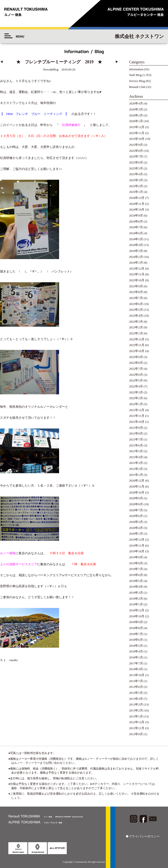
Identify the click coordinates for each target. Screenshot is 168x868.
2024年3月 (136, 251)
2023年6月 (136, 304)
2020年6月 (136, 516)
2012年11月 (137, 728)
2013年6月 (136, 687)
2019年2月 (136, 599)
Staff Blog (135, 75)
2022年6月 (136, 375)
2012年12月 (137, 722)
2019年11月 (137, 546)
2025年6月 (136, 163)
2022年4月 (136, 386)
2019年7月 (136, 569)
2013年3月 (136, 705)
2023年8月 (136, 292)
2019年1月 (136, 604)
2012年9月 (136, 734)
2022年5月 (136, 380)
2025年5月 (136, 168)
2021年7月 (136, 439)
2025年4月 (136, 174)
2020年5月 (136, 522)
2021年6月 (136, 445)
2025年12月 (137, 127)
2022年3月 (136, 392)
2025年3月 (136, 180)
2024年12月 (137, 198)
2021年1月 (136, 475)
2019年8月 (136, 563)
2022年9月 (136, 357)
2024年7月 (136, 227)
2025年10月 (137, 139)
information (136, 69)
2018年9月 (136, 622)
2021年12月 (137, 410)
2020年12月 (137, 481)
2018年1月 (136, 657)
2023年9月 (136, 286)
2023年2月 (136, 327)
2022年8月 (136, 363)
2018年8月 (136, 628)
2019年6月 (136, 575)
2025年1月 (136, 192)
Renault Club (137, 87)
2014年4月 (136, 669)
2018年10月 (137, 616)
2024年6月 (136, 233)
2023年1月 (136, 333)
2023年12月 (137, 269)
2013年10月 (137, 675)
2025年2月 (136, 186)
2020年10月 (137, 493)
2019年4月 (136, 587)
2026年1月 (136, 121)
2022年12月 (137, 339)
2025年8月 (136, 151)
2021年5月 (136, 451)
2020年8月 (136, 504)
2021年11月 (137, 416)
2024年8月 (136, 222)
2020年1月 (136, 534)
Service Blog (137, 81)
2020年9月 (136, 498)
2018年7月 (136, 634)
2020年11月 (137, 487)
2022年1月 (136, 404)
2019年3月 (136, 593)
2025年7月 (136, 157)
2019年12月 (137, 540)
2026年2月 (136, 115)
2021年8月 (136, 434)
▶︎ (117, 62)
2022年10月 (137, 351)
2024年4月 (136, 245)
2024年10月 (137, 210)
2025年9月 (136, 145)
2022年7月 (136, 369)
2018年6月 (136, 640)
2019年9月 (136, 557)
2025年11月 (137, 133)
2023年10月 (137, 280)
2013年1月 (136, 716)
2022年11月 (137, 345)
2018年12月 (137, 610)
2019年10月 (137, 551)
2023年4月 (136, 316)
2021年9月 (136, 428)
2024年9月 (136, 216)
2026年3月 (136, 109)
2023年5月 (136, 310)
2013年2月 (136, 711)
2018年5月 (136, 646)
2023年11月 (137, 274)
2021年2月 (136, 469)
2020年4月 (136, 528)
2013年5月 (136, 693)
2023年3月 (136, 322)
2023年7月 (136, 298)
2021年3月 (136, 463)
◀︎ (2, 62)
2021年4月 (136, 457)
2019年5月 (136, 581)
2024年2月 (136, 257)
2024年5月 (136, 239)
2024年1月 (136, 263)
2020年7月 (136, 510)
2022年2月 (136, 398)
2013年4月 (136, 699)
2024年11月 (137, 204)
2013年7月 (136, 681)
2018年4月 (136, 651)
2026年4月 (136, 103)
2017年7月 (136, 663)
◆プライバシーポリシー (143, 836)
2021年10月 (137, 422)
